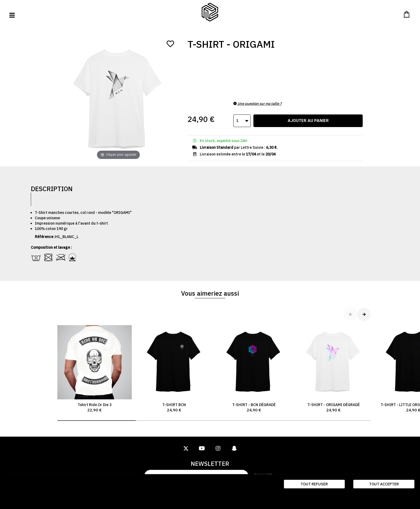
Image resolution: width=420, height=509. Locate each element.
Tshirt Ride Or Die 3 (95, 369)
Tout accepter (384, 484)
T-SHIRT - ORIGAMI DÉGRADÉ (334, 369)
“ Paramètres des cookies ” (29, 498)
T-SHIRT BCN (174, 369)
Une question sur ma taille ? (257, 104)
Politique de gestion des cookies (84, 498)
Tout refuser (314, 484)
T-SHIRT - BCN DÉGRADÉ (254, 369)
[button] (97, 421)
